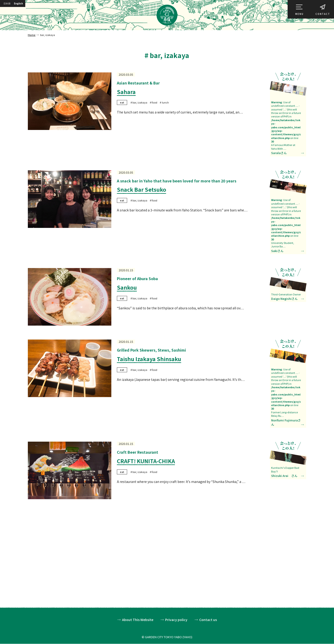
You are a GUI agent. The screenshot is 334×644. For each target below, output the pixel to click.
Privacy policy (176, 620)
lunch (165, 102)
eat (122, 102)
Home (32, 35)
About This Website (138, 620)
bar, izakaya (140, 102)
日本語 (8, 4)
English (24, 4)
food (154, 102)
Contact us (208, 620)
